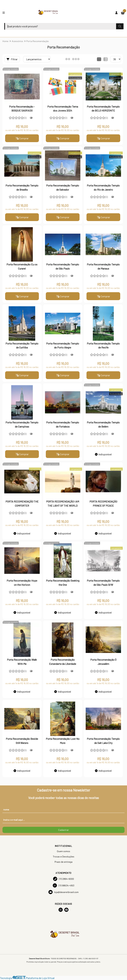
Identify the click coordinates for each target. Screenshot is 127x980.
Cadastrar (63, 830)
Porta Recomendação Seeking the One (63, 583)
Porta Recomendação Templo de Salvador (63, 188)
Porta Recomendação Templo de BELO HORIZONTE (103, 108)
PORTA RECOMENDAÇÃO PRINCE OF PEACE (103, 504)
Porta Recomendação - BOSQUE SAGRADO (22, 108)
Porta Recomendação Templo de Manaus (103, 267)
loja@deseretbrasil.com (63, 893)
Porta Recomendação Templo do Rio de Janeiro (103, 188)
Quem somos (63, 852)
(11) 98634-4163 (63, 886)
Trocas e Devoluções (63, 857)
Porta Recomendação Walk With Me (22, 662)
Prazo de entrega (63, 862)
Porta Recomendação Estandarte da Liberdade (63, 662)
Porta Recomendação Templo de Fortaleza (63, 425)
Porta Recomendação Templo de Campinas (22, 425)
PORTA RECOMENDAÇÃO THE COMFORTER (22, 504)
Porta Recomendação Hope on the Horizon (22, 583)
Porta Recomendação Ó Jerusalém (103, 662)
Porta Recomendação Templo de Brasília (22, 188)
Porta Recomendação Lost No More (63, 741)
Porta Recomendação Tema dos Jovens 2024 (63, 108)
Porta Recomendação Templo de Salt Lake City (103, 741)
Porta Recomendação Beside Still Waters (22, 741)
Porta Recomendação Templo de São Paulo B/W (103, 583)
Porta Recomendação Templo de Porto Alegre (63, 346)
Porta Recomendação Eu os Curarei (22, 267)
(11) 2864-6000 (63, 879)
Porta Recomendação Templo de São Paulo (63, 267)
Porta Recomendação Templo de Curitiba (22, 346)
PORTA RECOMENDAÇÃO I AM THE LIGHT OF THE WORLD (63, 504)
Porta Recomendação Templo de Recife (103, 346)
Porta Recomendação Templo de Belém (103, 425)
